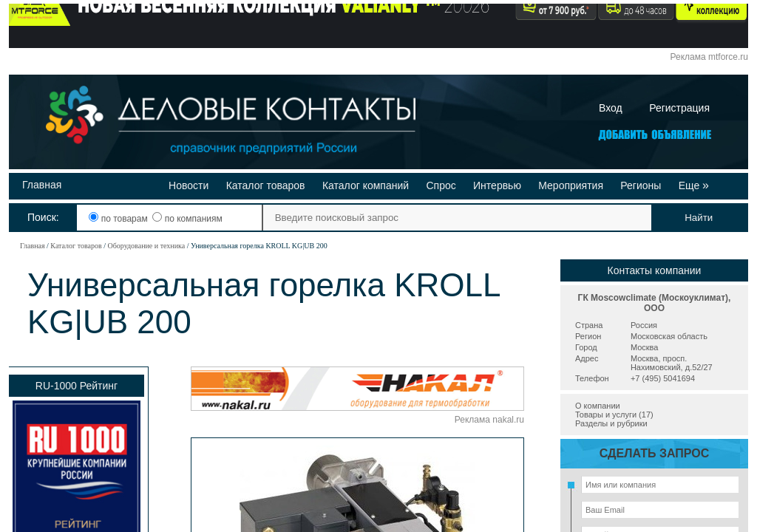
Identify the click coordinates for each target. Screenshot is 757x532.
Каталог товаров (266, 185)
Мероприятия (571, 185)
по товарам (119, 219)
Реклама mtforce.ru (709, 57)
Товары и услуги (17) (614, 415)
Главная (42, 185)
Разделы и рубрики (611, 423)
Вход (611, 108)
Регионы (641, 185)
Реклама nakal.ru (489, 420)
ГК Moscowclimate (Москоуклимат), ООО (655, 303)
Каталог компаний (366, 185)
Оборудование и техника (146, 246)
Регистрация (679, 108)
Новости (189, 185)
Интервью (497, 185)
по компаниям (187, 219)
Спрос (441, 185)
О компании (598, 406)
